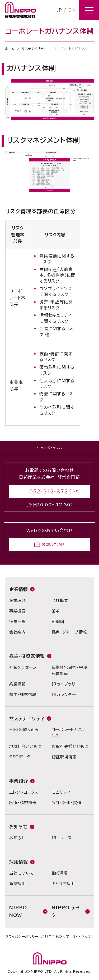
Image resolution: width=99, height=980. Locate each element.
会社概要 (60, 601)
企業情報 (19, 589)
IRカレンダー (64, 695)
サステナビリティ (34, 49)
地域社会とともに (25, 746)
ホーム (10, 49)
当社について (22, 873)
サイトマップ (82, 937)
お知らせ (18, 827)
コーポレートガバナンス (69, 733)
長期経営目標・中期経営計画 (70, 670)
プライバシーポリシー (22, 937)
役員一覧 (18, 622)
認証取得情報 (64, 757)
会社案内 (18, 632)
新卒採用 (18, 884)
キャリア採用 (63, 884)
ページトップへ (51, 448)
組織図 (58, 622)
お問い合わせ (53, 545)
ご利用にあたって (55, 937)
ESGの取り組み (24, 730)
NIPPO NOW (18, 911)
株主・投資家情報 (27, 656)
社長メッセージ (23, 667)
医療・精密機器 (23, 803)
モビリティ (61, 792)
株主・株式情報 (23, 695)
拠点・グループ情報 (69, 632)
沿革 (56, 611)
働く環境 (60, 873)
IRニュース (62, 838)
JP (59, 10)
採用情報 (19, 862)
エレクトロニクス (24, 792)
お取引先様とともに (70, 746)
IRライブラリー (66, 684)
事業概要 (18, 611)
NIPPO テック (66, 911)
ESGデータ (20, 757)
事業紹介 (19, 781)
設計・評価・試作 (67, 803)
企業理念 (18, 601)
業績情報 (18, 684)
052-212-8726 (51, 492)
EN (72, 10)
